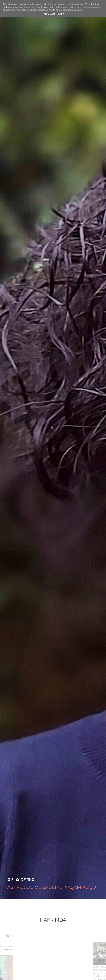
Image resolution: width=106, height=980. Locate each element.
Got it (61, 14)
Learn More (49, 14)
